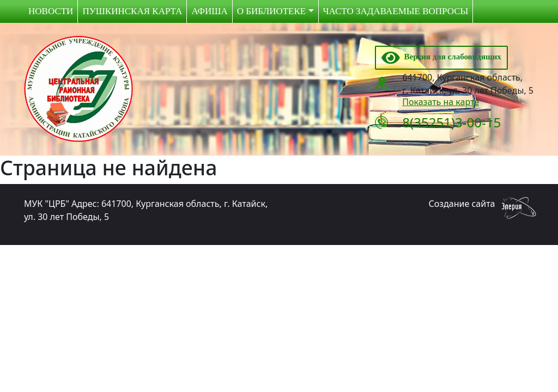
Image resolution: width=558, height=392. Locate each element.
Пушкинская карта (132, 11)
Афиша (209, 11)
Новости (51, 11)
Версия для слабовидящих (441, 57)
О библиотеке (271, 11)
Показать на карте (441, 102)
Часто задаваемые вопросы (396, 11)
